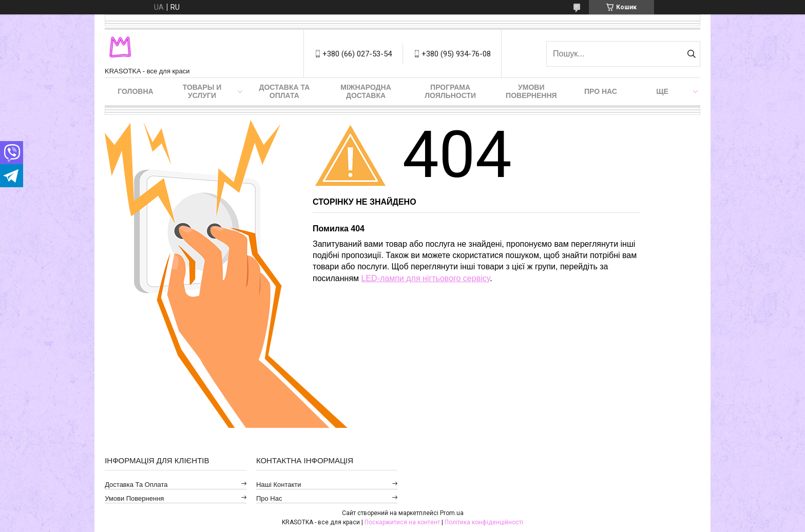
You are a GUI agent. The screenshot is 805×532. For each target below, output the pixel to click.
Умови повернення (531, 91)
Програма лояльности (450, 91)
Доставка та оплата (284, 91)
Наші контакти (279, 485)
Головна (135, 91)
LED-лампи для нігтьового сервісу (426, 278)
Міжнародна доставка (366, 91)
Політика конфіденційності (484, 522)
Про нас (601, 91)
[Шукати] (691, 54)
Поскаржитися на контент (402, 522)
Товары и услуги (202, 91)
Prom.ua (452, 513)
